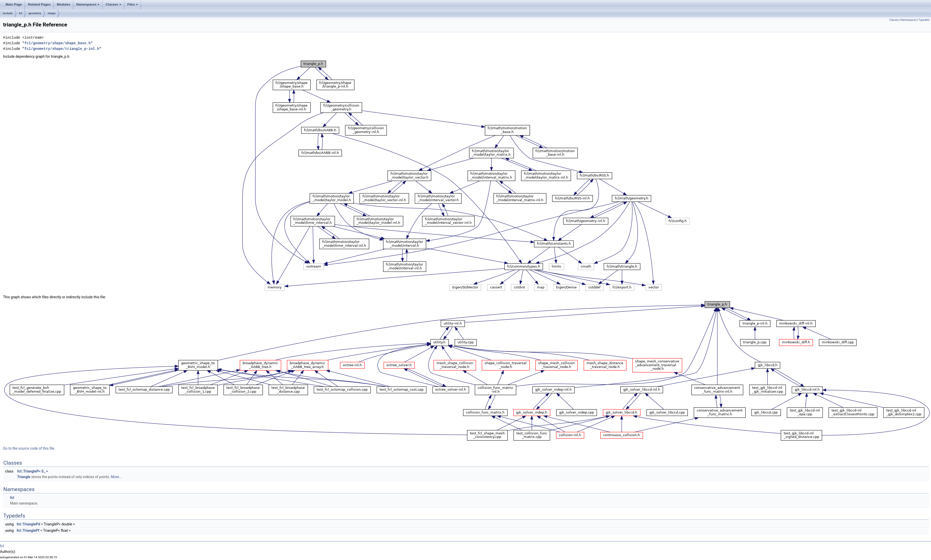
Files (133, 4)
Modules (63, 4)
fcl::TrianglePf (28, 530)
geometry (35, 13)
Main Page (14, 4)
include (8, 13)
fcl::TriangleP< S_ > (33, 471)
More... (116, 477)
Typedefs (924, 20)
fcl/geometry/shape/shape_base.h (57, 43)
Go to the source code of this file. (29, 448)
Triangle (24, 477)
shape (52, 13)
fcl (21, 13)
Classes (113, 4)
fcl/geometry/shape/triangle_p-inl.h (62, 49)
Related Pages (39, 4)
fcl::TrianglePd (28, 524)
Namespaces (88, 4)
